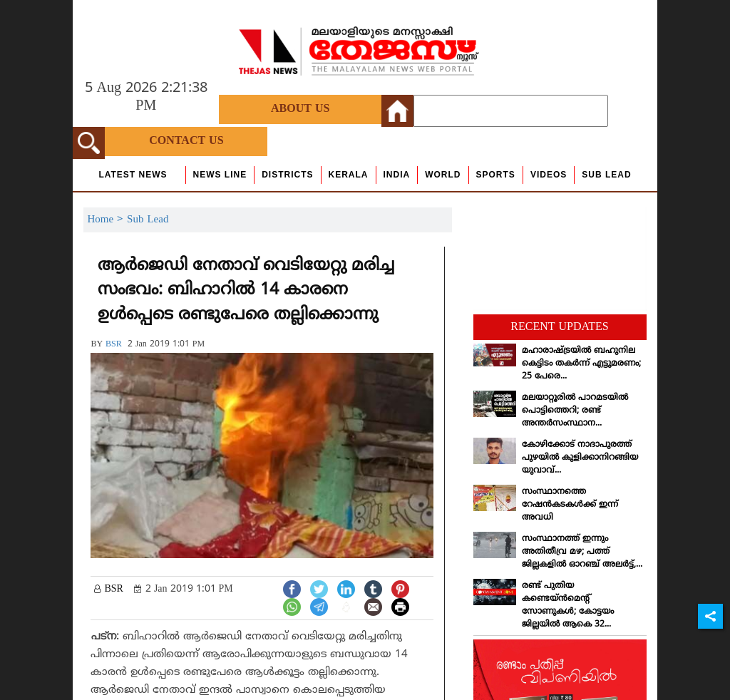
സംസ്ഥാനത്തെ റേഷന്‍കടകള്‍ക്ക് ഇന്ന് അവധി (570, 505)
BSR (114, 345)
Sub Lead (606, 175)
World (443, 175)
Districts (287, 175)
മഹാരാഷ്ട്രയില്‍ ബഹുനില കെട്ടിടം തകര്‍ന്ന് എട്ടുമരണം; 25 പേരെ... (581, 364)
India (397, 175)
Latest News (133, 175)
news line (220, 175)
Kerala (349, 175)
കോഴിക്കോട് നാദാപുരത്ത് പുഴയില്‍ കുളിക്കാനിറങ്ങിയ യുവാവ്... (580, 458)
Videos (549, 175)
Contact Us (186, 141)
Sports (496, 175)
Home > (107, 220)
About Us (300, 109)
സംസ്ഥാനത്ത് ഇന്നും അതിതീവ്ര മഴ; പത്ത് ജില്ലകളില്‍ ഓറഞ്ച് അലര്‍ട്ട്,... (582, 552)
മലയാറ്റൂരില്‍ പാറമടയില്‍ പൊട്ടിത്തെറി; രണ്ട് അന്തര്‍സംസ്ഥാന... (575, 411)
